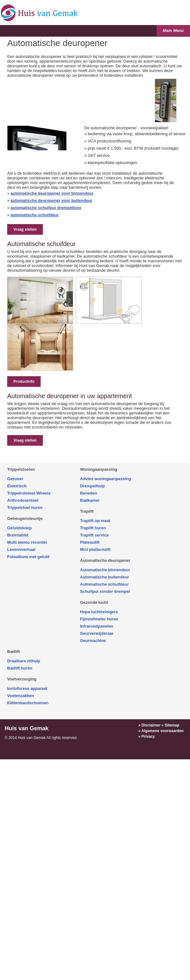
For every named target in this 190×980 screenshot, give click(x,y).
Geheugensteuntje (25, 518)
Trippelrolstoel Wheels (29, 493)
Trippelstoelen (21, 469)
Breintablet (18, 535)
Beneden (89, 493)
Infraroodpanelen (97, 626)
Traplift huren (93, 528)
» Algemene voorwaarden (161, 731)
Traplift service (94, 535)
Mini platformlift (95, 549)
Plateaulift (90, 542)
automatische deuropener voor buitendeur (52, 200)
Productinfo (24, 382)
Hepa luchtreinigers (99, 612)
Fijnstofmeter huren (99, 619)
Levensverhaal (21, 549)
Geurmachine (93, 641)
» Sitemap (170, 725)
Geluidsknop (20, 528)
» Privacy (147, 736)
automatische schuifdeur (35, 215)
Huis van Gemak (27, 728)
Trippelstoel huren (25, 508)
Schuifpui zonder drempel (105, 591)
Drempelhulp (92, 486)
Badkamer (90, 500)
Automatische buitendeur (105, 577)
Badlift (13, 652)
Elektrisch (17, 486)
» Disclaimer (150, 725)
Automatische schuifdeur (104, 584)
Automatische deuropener (105, 560)
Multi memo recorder (27, 542)
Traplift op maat (95, 521)
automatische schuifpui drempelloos (46, 208)
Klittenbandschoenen (28, 703)
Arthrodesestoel (23, 500)
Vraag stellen (25, 229)
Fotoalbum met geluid (28, 557)
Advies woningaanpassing (105, 479)
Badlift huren (20, 668)
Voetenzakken (21, 696)
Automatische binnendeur (105, 570)
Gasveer (15, 479)
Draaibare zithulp (24, 661)
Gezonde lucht (94, 602)
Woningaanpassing (99, 469)
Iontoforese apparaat (27, 688)
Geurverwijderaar (97, 633)
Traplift (87, 511)
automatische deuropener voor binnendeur (52, 193)
